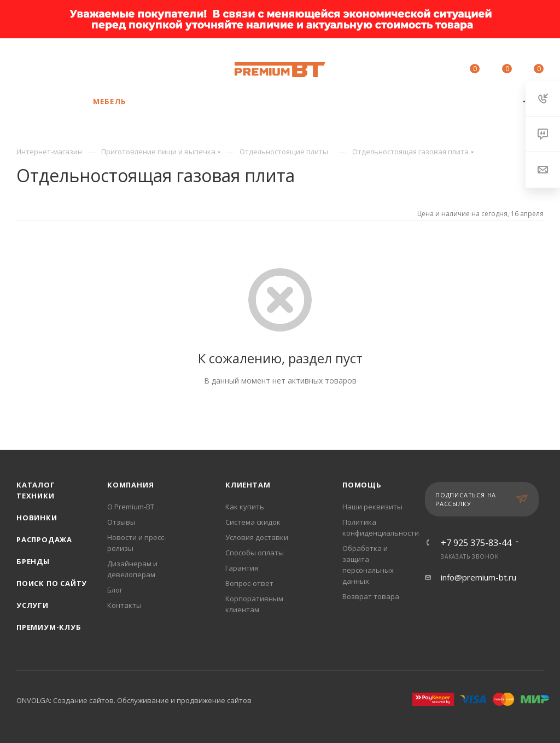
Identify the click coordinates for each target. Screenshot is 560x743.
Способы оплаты (255, 553)
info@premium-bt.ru (479, 577)
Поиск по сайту (52, 583)
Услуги (33, 605)
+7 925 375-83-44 (99, 64)
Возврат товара (371, 596)
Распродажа (44, 539)
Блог (115, 590)
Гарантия (242, 568)
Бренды (33, 561)
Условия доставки (257, 537)
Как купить (245, 507)
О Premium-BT (131, 507)
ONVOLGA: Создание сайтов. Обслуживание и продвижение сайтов (134, 700)
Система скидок (253, 522)
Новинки (37, 518)
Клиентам (248, 485)
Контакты (124, 605)
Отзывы (121, 522)
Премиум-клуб (49, 627)
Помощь (362, 485)
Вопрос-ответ (249, 583)
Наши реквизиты (372, 507)
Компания (130, 485)
